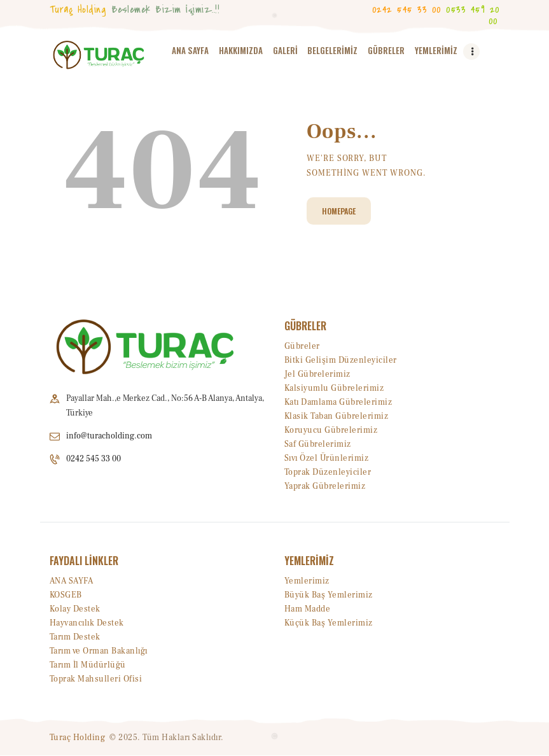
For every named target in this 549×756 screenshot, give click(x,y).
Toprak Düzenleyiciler (328, 472)
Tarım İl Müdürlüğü (88, 665)
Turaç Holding (78, 738)
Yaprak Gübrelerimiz (325, 486)
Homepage (339, 211)
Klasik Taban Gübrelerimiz (337, 416)
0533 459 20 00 (473, 15)
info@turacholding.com (109, 436)
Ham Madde (308, 609)
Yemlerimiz (307, 581)
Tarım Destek (75, 637)
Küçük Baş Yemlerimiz (329, 623)
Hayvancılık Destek (87, 623)
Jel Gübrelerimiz (317, 374)
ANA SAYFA (72, 581)
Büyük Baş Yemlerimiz (329, 595)
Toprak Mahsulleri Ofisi (96, 679)
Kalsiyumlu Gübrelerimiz (334, 388)
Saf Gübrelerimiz (318, 444)
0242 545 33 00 (94, 459)
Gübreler (302, 346)
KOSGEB (66, 595)
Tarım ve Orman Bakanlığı (99, 651)
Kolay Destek (75, 609)
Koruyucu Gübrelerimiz (331, 430)
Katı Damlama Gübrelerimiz (338, 402)
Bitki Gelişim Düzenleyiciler (341, 360)
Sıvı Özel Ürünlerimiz (327, 458)
